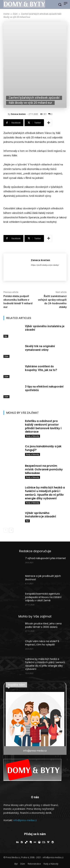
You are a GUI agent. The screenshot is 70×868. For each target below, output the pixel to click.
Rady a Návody (32, 436)
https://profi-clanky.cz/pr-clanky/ (45, 265)
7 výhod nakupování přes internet (46, 558)
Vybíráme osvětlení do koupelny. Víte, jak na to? (41, 368)
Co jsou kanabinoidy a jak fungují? (43, 448)
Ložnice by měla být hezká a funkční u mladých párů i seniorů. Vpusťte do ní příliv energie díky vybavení (45, 493)
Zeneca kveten (18, 114)
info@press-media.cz (25, 820)
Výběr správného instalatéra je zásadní (41, 515)
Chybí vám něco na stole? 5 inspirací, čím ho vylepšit (42, 643)
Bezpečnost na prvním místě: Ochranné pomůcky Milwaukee (44, 469)
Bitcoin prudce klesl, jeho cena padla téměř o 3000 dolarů (43, 625)
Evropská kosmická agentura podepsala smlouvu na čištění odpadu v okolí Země (43, 597)
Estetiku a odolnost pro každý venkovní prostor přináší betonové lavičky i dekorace (43, 426)
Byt (6, 336)
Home (6, 14)
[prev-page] (6, 530)
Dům (15, 14)
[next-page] (11, 530)
